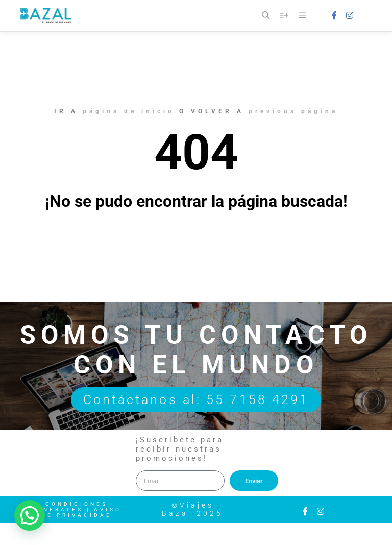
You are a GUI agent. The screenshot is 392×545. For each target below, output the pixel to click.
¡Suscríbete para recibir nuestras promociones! (180, 449)
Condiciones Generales (70, 507)
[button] (30, 515)
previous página (293, 111)
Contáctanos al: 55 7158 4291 (196, 400)
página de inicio (129, 111)
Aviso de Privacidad (82, 512)
